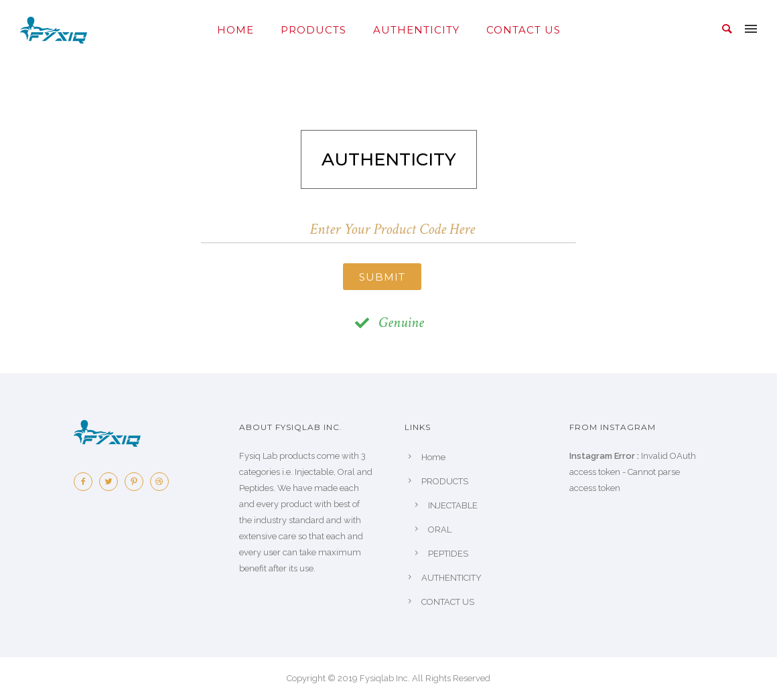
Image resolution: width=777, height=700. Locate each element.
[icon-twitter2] (112, 482)
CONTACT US (523, 30)
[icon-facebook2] (86, 482)
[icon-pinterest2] (137, 482)
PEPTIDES (448, 554)
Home (235, 30)
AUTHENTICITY (416, 30)
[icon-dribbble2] (163, 482)
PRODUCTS (313, 30)
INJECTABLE (453, 505)
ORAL (440, 530)
